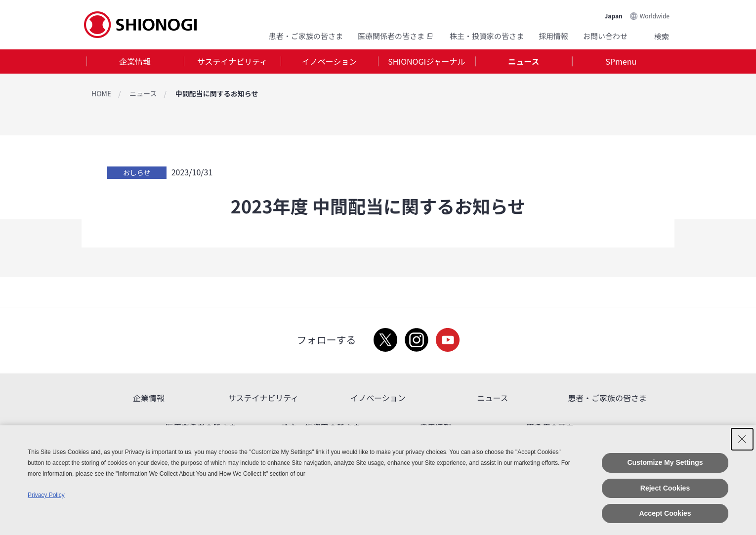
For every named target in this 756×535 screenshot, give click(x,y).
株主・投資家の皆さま (487, 36)
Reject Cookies (665, 488)
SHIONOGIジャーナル (426, 61)
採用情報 (553, 36)
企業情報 (135, 61)
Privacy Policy (46, 495)
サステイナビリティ (232, 61)
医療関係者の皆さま (396, 36)
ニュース (524, 61)
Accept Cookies (665, 513)
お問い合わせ (605, 36)
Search (650, 36)
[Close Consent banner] (742, 439)
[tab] (135, 62)
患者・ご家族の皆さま (306, 36)
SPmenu (621, 61)
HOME (101, 93)
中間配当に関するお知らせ (217, 93)
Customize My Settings (665, 462)
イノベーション (330, 61)
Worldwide (655, 16)
